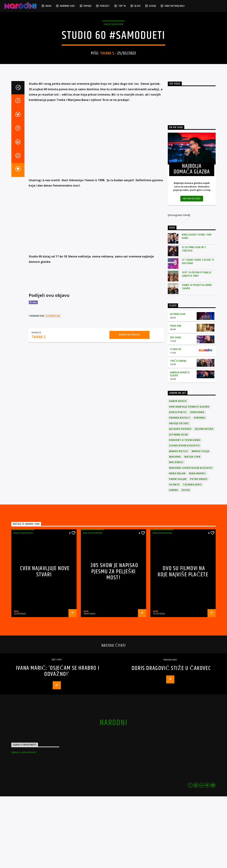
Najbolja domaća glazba (180, 446)
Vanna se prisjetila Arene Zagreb (197, 358)
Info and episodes (192, 270)
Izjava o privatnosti (24, 824)
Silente (174, 556)
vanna (174, 562)
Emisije (88, 6)
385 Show (175, 409)
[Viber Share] (33, 374)
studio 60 (53, 388)
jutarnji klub (179, 506)
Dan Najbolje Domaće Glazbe (189, 478)
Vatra (186, 562)
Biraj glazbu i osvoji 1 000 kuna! (197, 308)
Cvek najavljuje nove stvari (45, 643)
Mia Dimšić (176, 534)
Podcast (105, 6)
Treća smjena (178, 433)
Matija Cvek (192, 528)
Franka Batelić (180, 489)
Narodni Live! (67, 6)
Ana (16, 683)
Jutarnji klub (178, 386)
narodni (113, 794)
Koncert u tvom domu (185, 512)
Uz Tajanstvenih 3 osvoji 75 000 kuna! (198, 333)
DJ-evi (138, 6)
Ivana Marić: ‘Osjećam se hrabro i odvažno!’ (58, 743)
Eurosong (197, 484)
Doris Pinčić (178, 484)
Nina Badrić (197, 545)
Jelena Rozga (204, 500)
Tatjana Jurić (192, 556)
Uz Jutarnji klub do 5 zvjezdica (194, 321)
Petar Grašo (199, 551)
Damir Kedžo (178, 473)
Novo (48, 6)
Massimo (175, 528)
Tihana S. (108, 89)
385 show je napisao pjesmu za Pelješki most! (114, 643)
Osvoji (153, 6)
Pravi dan (176, 397)
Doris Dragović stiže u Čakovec (171, 740)
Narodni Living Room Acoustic (191, 540)
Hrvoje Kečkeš (179, 495)
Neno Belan (177, 545)
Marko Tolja (200, 523)
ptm (86, 683)
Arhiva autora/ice (129, 406)
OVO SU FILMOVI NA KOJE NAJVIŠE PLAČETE (183, 643)
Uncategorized (113, 60)
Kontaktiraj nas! (175, 6)
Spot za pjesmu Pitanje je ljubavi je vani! (197, 346)
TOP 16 (122, 6)
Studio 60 (176, 421)
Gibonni (199, 489)
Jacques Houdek (180, 500)
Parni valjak (178, 551)
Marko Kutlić (179, 523)
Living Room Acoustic (185, 517)
